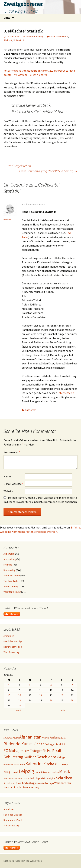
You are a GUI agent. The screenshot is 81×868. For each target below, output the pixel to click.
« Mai (18, 710)
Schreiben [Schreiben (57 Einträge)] (64, 778)
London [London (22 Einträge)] (55, 772)
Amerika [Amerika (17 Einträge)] (46, 738)
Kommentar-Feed (13, 647)
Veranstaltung (11, 586)
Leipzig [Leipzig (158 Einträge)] (26, 771)
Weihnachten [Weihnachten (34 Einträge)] (63, 783)
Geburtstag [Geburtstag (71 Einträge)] (13, 757)
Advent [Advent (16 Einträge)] (16, 738)
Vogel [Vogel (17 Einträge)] (51, 783)
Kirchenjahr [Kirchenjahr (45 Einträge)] (63, 764)
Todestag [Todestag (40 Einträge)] (28, 783)
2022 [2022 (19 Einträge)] (10, 738)
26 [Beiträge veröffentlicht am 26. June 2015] (51, 700)
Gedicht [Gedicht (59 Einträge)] (30, 757)
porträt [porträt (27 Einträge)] (42, 778)
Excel (52, 36)
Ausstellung (10, 559)
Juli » (63, 710)
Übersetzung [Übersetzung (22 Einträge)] (33, 787)
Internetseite (66, 393)
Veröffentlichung (34, 36)
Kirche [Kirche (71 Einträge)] (49, 764)
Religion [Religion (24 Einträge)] (51, 778)
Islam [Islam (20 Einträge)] (22, 765)
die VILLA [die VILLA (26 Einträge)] (60, 744)
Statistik (8, 40)
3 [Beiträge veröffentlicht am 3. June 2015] (30, 685)
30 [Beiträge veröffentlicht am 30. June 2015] (20, 705)
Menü (7, 18)
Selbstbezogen (12, 576)
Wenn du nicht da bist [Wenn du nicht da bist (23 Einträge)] (15, 787)
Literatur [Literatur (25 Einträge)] (46, 772)
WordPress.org (12, 652)
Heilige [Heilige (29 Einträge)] (61, 757)
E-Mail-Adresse (13, 484)
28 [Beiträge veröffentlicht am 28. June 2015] (72, 700)
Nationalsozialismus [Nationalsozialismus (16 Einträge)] (21, 779)
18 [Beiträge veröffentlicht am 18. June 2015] (41, 695)
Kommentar (12, 452)
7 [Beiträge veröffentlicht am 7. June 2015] (72, 685)
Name (8, 476)
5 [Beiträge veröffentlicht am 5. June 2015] (51, 685)
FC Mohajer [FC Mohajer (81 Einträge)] (13, 751)
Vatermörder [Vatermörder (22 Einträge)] (42, 783)
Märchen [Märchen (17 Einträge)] (8, 778)
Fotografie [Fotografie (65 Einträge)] (38, 751)
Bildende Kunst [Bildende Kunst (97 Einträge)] (18, 744)
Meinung (8, 565)
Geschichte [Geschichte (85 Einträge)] (46, 757)
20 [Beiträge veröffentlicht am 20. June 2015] (62, 695)
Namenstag (9, 570)
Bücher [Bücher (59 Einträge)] (38, 744)
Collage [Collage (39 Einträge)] (49, 744)
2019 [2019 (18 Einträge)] (6, 738)
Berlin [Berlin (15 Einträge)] (64, 738)
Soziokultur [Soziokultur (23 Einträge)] (9, 783)
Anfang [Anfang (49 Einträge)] (55, 737)
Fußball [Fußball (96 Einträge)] (54, 750)
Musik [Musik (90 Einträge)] (65, 772)
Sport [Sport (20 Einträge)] (19, 783)
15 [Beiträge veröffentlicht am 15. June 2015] (9, 695)
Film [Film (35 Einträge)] (26, 751)
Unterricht (19, 40)
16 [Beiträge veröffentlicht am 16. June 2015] (20, 695)
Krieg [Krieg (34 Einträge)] (7, 772)
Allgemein (9, 554)
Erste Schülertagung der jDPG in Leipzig (48, 171)
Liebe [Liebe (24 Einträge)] (38, 772)
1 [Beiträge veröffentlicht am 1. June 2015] (9, 685)
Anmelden (9, 636)
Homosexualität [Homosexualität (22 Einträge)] (11, 765)
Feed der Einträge (13, 641)
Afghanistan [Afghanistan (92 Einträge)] (30, 737)
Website (8, 491)
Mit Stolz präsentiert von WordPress (23, 861)
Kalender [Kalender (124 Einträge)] (34, 764)
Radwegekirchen (17, 166)
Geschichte (62, 36)
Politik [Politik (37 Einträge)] (34, 778)
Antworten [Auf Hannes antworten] (31, 410)
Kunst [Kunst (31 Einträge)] (14, 772)
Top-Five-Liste (11, 581)
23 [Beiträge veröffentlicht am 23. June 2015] (20, 700)
